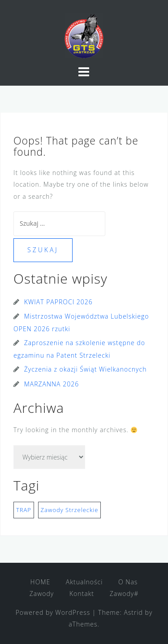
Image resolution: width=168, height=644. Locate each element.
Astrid (133, 612)
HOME (41, 582)
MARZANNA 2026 (52, 384)
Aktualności (84, 582)
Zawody (42, 594)
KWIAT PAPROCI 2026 (58, 302)
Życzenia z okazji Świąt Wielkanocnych (86, 369)
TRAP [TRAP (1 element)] (24, 510)
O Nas (128, 582)
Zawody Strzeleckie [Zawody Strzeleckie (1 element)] (70, 510)
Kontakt (82, 594)
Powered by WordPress (53, 612)
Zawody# (124, 594)
